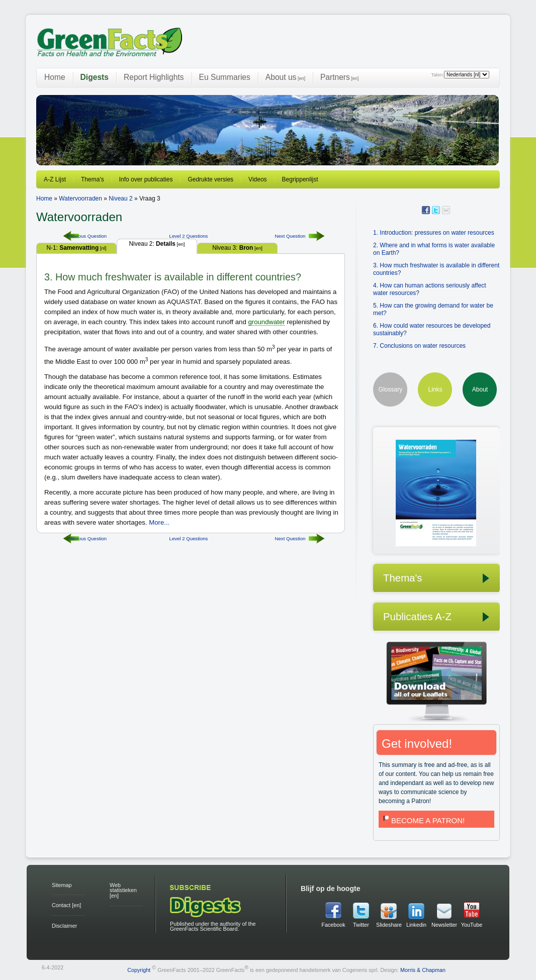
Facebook (333, 925)
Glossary (390, 389)
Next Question (290, 236)
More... (159, 522)
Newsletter (444, 925)
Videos (257, 179)
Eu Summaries (225, 77)
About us (285, 77)
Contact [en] (66, 905)
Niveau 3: (237, 248)
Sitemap (62, 885)
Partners (339, 77)
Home (55, 77)
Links (435, 389)
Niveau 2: (157, 244)
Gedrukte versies (210, 179)
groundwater (266, 322)
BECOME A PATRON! (423, 820)
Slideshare (389, 925)
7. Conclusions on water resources (419, 346)
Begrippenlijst (300, 179)
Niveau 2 (120, 199)
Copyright (139, 969)
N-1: (77, 248)
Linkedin (416, 925)
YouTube (472, 925)
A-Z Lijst (55, 179)
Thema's (93, 179)
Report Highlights (154, 77)
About (480, 389)
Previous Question (87, 236)
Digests (95, 77)
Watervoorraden (80, 199)
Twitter (361, 925)
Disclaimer (64, 926)
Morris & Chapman (423, 969)
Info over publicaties (146, 179)
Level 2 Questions (189, 236)
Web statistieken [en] (123, 891)
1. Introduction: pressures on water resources (434, 233)
